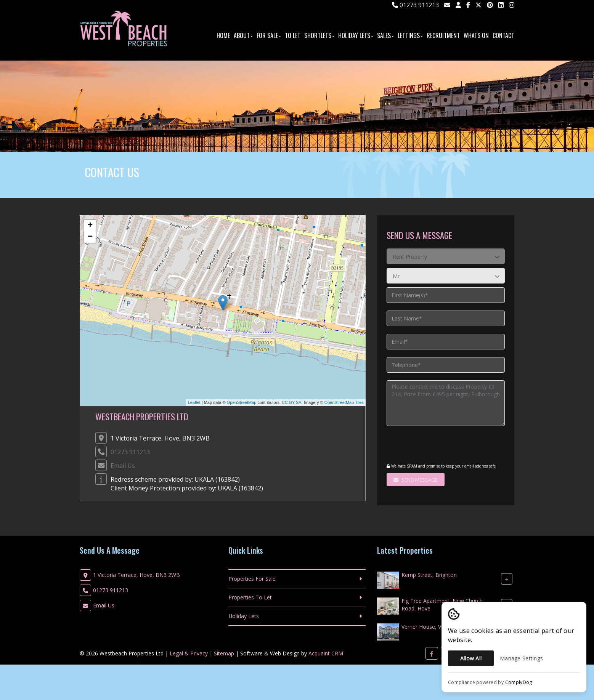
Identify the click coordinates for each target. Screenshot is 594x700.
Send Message (416, 480)
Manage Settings (521, 658)
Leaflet (194, 402)
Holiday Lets (356, 35)
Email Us (123, 466)
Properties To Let (250, 597)
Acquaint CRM (326, 653)
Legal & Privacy (189, 653)
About (243, 35)
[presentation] (433, 445)
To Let (293, 35)
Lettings (410, 35)
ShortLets (319, 35)
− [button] (90, 237)
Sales (385, 35)
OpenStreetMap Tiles (344, 402)
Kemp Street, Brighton (429, 575)
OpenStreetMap (242, 402)
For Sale (269, 35)
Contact (503, 35)
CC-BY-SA (292, 402)
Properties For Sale (252, 579)
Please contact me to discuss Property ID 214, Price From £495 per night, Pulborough (446, 403)
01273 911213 (415, 5)
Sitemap (224, 653)
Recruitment (443, 35)
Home (223, 35)
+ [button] (90, 226)
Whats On (476, 35)
